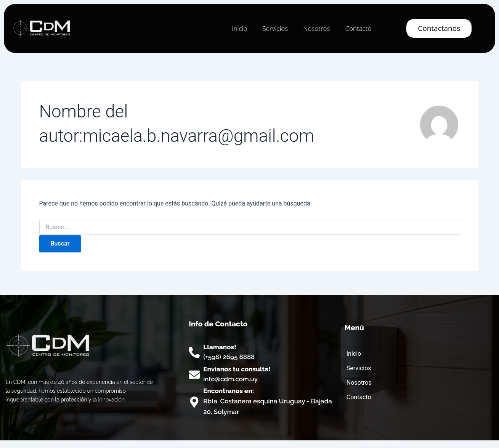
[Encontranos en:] (194, 402)
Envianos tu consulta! (237, 369)
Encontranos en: (229, 391)
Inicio (239, 28)
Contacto (358, 28)
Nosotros (316, 28)
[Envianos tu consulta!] (194, 375)
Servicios (275, 28)
